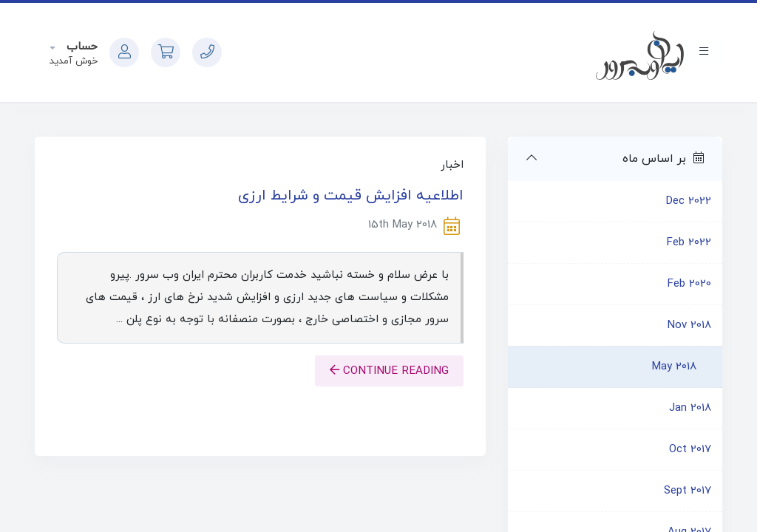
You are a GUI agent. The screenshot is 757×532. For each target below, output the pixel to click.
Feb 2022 (689, 243)
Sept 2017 (688, 491)
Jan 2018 (690, 408)
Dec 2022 (689, 201)
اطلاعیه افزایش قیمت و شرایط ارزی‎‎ (351, 196)
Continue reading (389, 371)
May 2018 (674, 367)
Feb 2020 (689, 284)
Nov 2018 (689, 325)
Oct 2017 (690, 450)
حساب (80, 47)
